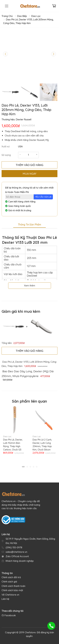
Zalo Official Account (17, 556)
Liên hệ (5, 599)
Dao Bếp (22, 16)
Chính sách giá (9, 582)
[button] (23, 467)
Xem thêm (30, 286)
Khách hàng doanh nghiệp (20, 561)
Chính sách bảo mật (12, 590)
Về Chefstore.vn (10, 595)
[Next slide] (53, 54)
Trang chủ (7, 16)
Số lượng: (6, 155)
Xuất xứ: (6, 147)
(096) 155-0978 (14, 547)
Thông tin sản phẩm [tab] (29, 225)
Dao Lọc (36, 16)
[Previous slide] (6, 54)
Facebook (10, 615)
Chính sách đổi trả (11, 577)
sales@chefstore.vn (16, 552)
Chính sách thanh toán (13, 586)
